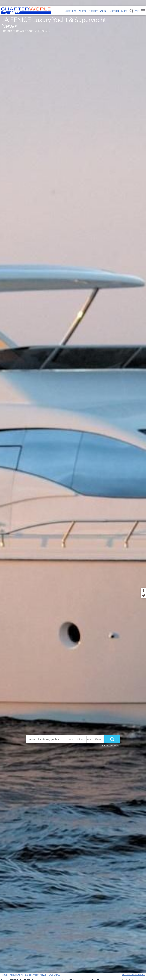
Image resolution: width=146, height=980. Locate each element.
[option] (73, 490)
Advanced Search (111, 746)
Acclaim (93, 11)
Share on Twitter (143, 596)
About (104, 11)
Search (131, 11)
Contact (114, 11)
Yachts (82, 11)
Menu (143, 11)
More (124, 11)
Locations (71, 11)
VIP (137, 11)
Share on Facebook (143, 591)
